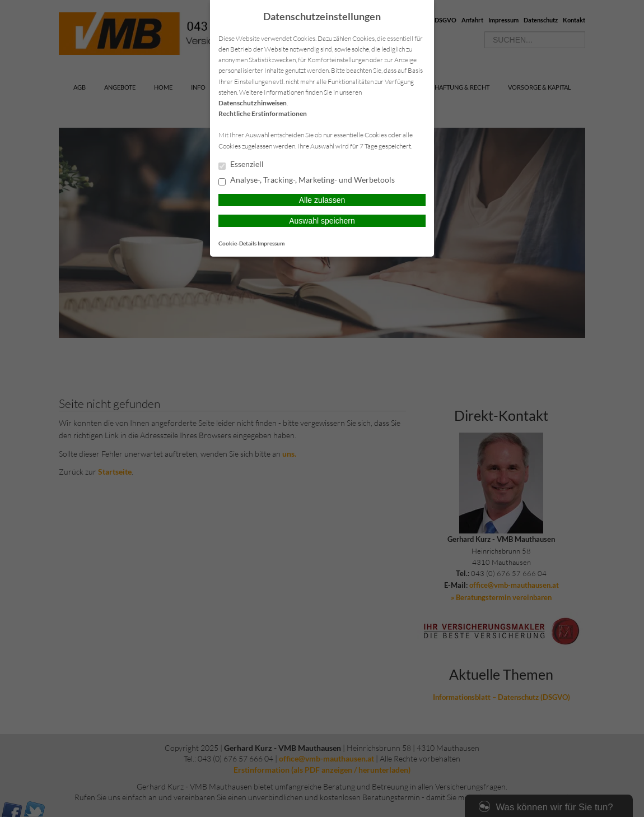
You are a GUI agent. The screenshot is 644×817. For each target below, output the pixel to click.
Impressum (271, 243)
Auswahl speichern (322, 221)
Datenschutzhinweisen (253, 103)
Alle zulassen (322, 200)
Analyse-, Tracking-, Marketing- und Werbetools (307, 180)
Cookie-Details (237, 243)
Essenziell (241, 165)
